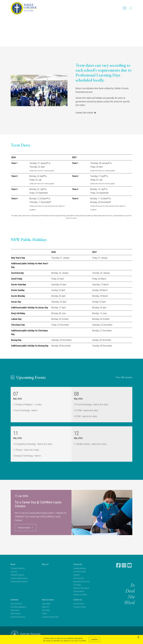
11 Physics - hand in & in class (26, 450)
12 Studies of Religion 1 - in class (27, 405)
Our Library (77, 585)
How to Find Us (79, 604)
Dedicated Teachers (17, 575)
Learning (76, 575)
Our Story (14, 572)
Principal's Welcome (18, 569)
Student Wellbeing (80, 569)
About (13, 565)
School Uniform (79, 592)
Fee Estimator (16, 614)
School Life (78, 565)
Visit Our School (16, 604)
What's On (46, 607)
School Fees (15, 611)
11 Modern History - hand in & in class (90, 444)
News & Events (48, 600)
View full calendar (124, 378)
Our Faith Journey (80, 572)
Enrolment (15, 600)
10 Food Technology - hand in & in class (91, 405)
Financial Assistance (18, 617)
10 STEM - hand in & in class (86, 411)
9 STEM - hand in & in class (86, 417)
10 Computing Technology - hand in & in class (33, 444)
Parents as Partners (80, 595)
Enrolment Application (18, 607)
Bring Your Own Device (81, 588)
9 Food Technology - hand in (25, 411)
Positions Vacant (79, 607)
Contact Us (78, 600)
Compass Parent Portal (50, 617)
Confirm (94, 639)
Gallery (44, 614)
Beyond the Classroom (81, 582)
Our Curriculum (79, 579)
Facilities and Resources (19, 579)
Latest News (46, 604)
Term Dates (46, 611)
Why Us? (45, 565)
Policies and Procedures (19, 582)
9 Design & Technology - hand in (27, 456)
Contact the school (84, 113)
